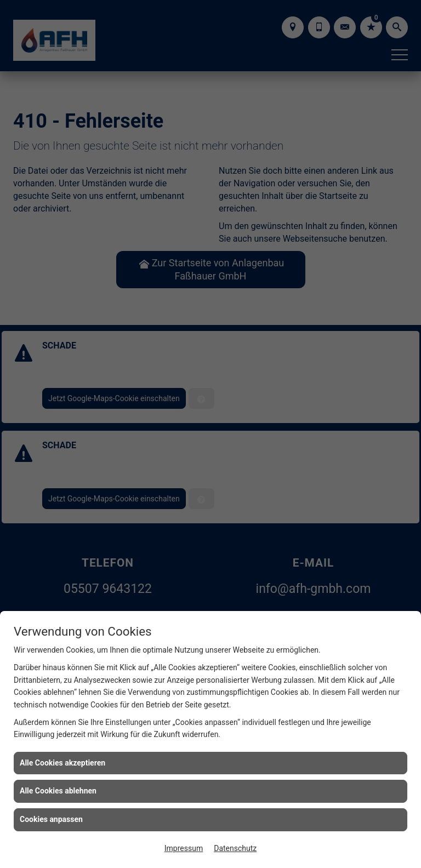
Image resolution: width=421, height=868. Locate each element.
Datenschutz (235, 848)
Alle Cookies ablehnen (58, 791)
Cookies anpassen (51, 819)
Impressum (184, 848)
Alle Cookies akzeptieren (62, 763)
